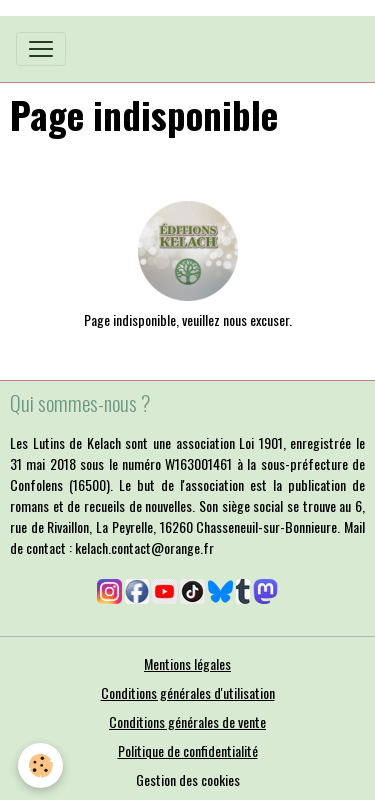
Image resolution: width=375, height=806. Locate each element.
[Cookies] (40, 765)
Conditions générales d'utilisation (188, 692)
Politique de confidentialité (188, 750)
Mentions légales (187, 663)
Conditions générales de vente (187, 721)
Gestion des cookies (188, 779)
